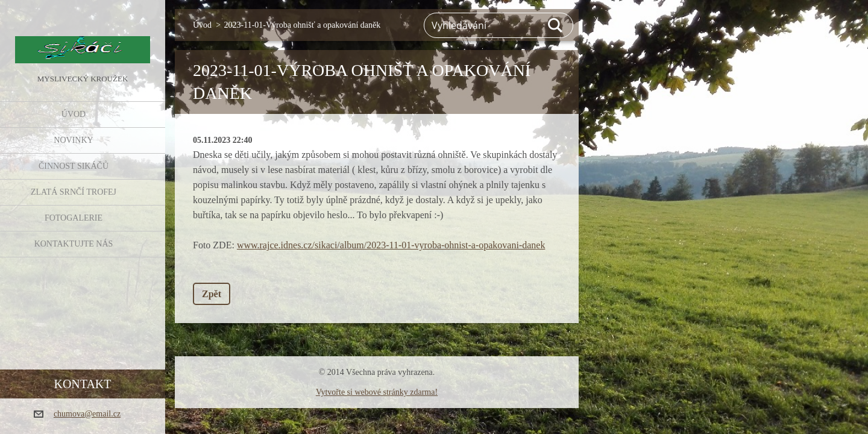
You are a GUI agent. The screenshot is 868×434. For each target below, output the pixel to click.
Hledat (556, 25)
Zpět (212, 294)
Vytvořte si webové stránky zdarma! (377, 392)
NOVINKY (73, 140)
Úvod (74, 114)
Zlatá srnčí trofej (74, 192)
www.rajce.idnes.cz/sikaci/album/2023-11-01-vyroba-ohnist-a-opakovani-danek (391, 245)
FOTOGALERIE (74, 218)
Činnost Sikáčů (74, 166)
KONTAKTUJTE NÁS (74, 244)
